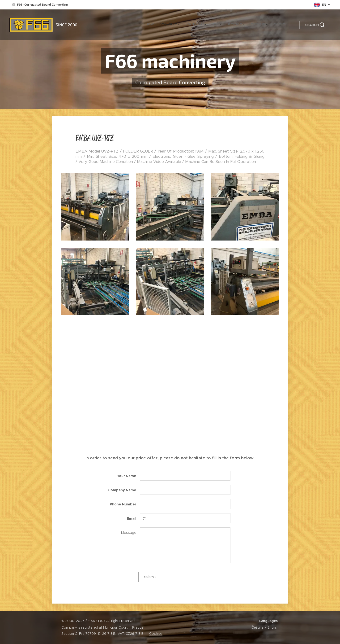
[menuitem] (240, 25)
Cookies (156, 634)
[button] (315, 25)
